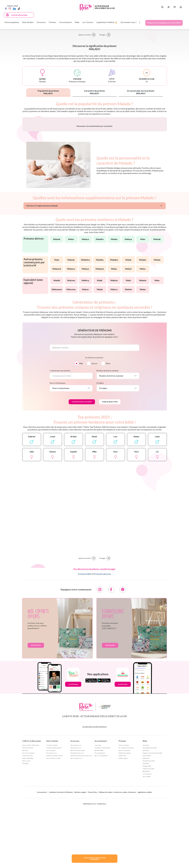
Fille (81, 432)
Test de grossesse (51, 821)
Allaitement (146, 827)
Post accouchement (100, 821)
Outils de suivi (26, 829)
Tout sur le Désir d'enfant (53, 827)
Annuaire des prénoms (125, 821)
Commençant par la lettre (60, 439)
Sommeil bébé (147, 824)
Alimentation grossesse (77, 821)
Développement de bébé (150, 816)
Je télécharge (73, 753)
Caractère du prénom (94, 92)
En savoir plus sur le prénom (141, 92)
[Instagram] (10, 8)
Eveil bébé (146, 832)
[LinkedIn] (14, 8)
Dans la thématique (58, 451)
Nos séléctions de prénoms (126, 816)
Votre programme (12, 22)
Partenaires (132, 861)
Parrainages (26, 832)
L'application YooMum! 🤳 (107, 22)
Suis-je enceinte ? (51, 819)
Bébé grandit (146, 840)
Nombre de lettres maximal (107, 439)
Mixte (108, 432)
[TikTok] (19, 8)
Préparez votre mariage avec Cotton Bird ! (164, 23)
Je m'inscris (36, 714)
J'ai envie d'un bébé (52, 814)
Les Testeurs (88, 22)
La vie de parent (147, 842)
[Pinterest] (123, 658)
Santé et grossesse (76, 816)
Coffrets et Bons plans (32, 809)
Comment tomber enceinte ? (54, 816)
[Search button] (162, 7)
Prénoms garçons (103, 642)
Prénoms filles (85, 642)
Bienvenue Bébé (99, 819)
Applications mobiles (145, 861)
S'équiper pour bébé (148, 837)
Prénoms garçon (123, 827)
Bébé (145, 809)
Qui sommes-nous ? (128, 22)
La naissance (98, 814)
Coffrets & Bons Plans (19, 15)
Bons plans (25, 819)
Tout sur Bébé (147, 845)
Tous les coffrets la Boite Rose (31, 814)
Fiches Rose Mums (28, 824)
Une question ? (42, 861)
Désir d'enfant (52, 809)
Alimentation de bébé (149, 829)
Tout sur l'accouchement (101, 824)
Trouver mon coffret (28, 816)
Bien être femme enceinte (78, 819)
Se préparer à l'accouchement (103, 816)
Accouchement (101, 809)
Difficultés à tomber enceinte (54, 824)
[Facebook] (6, 8)
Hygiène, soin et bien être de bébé (152, 821)
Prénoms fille (122, 824)
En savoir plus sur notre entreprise (95, 795)
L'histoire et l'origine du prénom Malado (42, 274)
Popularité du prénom (48, 92)
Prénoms (122, 809)
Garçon (94, 432)
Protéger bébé (147, 834)
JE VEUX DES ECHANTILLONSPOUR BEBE (95, 859)
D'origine (100, 451)
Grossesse (75, 809)
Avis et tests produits (28, 821)
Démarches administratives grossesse (81, 824)
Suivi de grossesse (76, 814)
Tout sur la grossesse (76, 827)
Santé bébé (146, 819)
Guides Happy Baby (28, 827)
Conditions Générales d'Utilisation (61, 861)
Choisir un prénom (124, 814)
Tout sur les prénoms (124, 819)
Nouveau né (146, 814)
